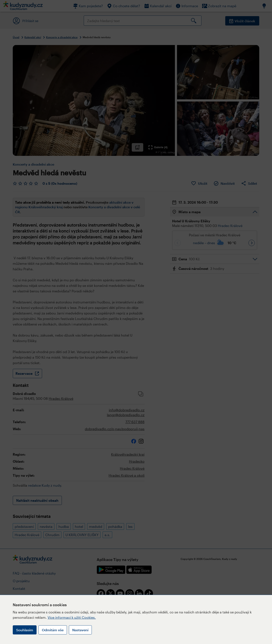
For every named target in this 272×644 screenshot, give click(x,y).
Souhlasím (25, 630)
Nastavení (80, 630)
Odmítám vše (53, 630)
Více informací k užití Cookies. (72, 617)
